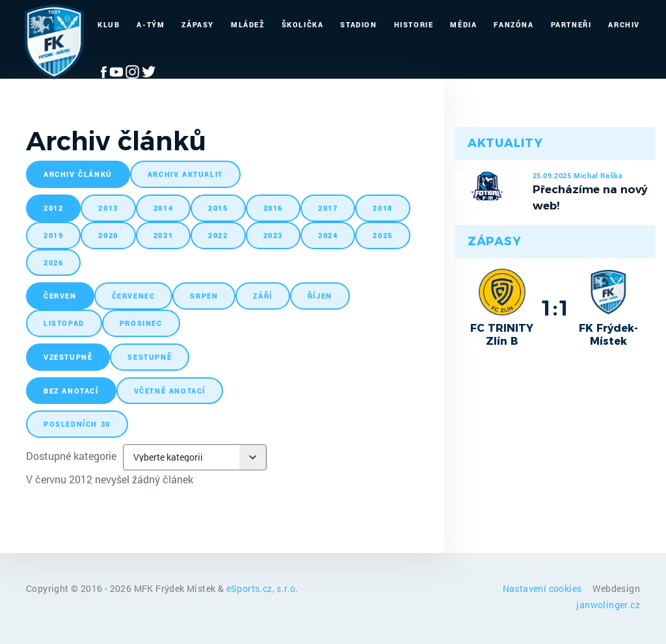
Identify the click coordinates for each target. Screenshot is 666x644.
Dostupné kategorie (71, 456)
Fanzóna (513, 24)
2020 (108, 235)
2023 (273, 235)
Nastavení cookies (543, 588)
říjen (320, 296)
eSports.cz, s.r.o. (262, 588)
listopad (64, 323)
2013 (108, 208)
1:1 (555, 308)
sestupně (150, 357)
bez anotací (71, 391)
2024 (328, 235)
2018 (382, 208)
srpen (204, 296)
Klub (109, 24)
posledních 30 (77, 424)
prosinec (141, 323)
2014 (163, 208)
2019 (53, 235)
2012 (53, 208)
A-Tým (151, 24)
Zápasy (198, 24)
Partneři (571, 24)
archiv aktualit (185, 174)
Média (463, 24)
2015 (218, 208)
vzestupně (68, 357)
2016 (273, 208)
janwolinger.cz (608, 605)
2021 (163, 235)
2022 (218, 235)
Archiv (624, 24)
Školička (303, 24)
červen (60, 296)
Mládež (248, 24)
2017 (328, 208)
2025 (382, 235)
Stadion (358, 24)
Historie (414, 24)
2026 (53, 262)
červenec (134, 296)
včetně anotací (170, 391)
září (262, 296)
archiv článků (78, 174)
